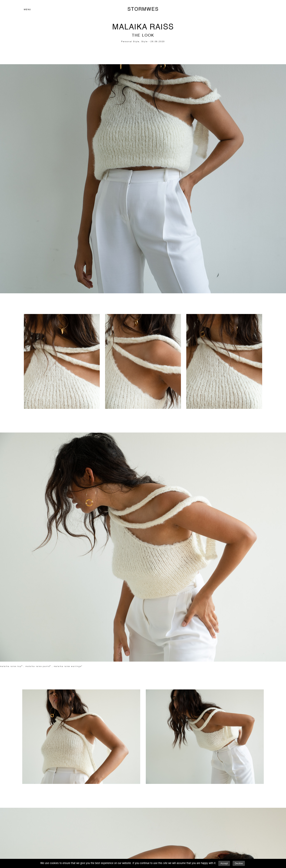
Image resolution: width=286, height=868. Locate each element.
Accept (224, 863)
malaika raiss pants (38, 666)
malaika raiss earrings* (68, 666)
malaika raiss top (11, 666)
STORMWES (143, 9)
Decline (239, 863)
